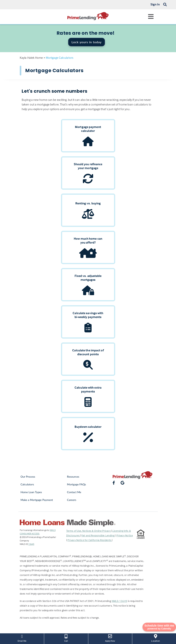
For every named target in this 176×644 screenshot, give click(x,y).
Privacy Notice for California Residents (90, 540)
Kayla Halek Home (31, 58)
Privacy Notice (125, 535)
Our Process (28, 477)
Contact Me (74, 492)
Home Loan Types (31, 492)
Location (156, 638)
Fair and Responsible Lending (98, 535)
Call (66, 638)
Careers (72, 500)
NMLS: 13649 (119, 601)
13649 (31, 544)
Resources (73, 477)
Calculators (27, 484)
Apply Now (110, 638)
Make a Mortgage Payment (37, 500)
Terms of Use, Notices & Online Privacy (89, 531)
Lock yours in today (87, 42)
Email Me (22, 638)
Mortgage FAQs (76, 484)
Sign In (155, 4)
